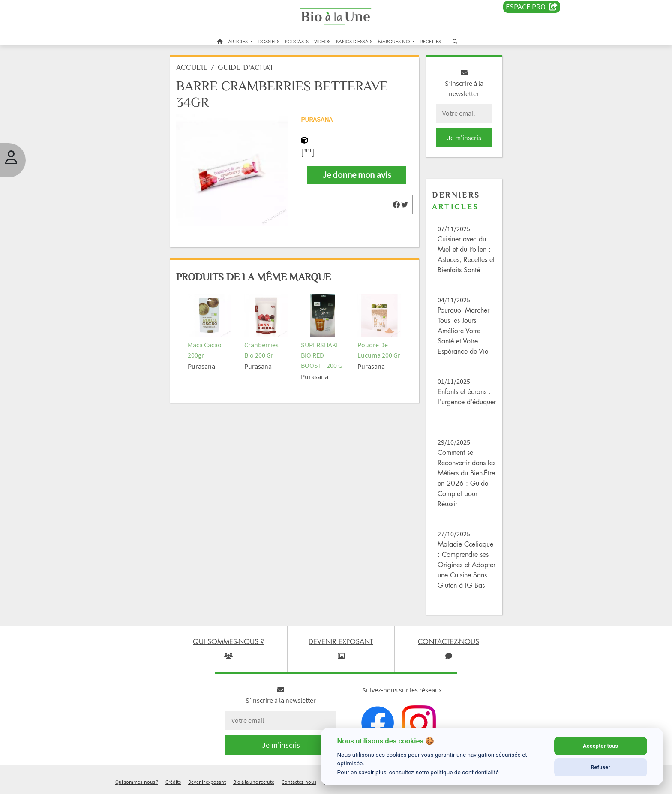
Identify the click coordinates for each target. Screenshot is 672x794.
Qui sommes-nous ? (137, 783)
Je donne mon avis (357, 175)
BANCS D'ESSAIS (354, 41)
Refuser (600, 767)
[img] (396, 205)
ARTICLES (238, 41)
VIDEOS (322, 41)
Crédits (173, 783)
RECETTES (431, 41)
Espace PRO (532, 7)
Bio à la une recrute (254, 783)
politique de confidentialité (465, 772)
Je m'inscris (463, 138)
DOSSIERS (269, 41)
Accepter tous (600, 746)
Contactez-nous (299, 783)
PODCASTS (297, 41)
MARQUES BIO (394, 41)
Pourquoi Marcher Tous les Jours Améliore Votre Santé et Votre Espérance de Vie (463, 331)
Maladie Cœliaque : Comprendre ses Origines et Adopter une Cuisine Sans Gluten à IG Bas (466, 565)
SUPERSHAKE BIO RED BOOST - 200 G (322, 354)
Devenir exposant (207, 783)
